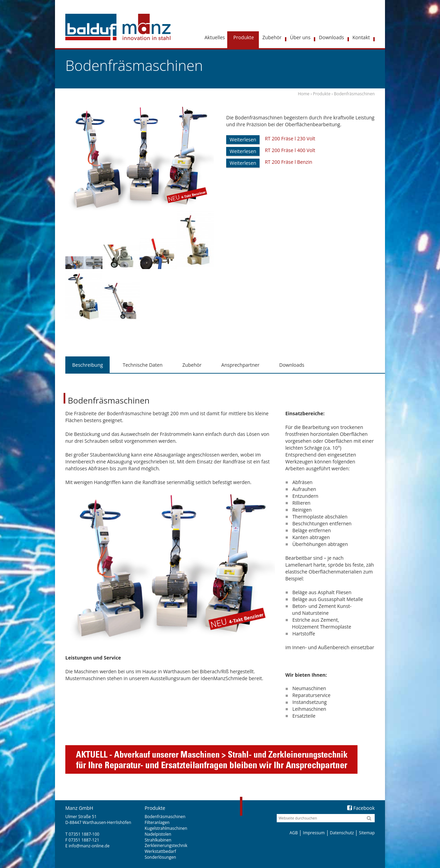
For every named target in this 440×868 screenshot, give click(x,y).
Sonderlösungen (160, 857)
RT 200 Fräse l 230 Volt (290, 138)
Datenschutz (342, 833)
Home (304, 94)
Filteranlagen (157, 822)
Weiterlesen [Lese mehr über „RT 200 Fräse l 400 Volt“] (243, 151)
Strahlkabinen (158, 840)
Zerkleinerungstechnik (166, 845)
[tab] (87, 365)
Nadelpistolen (158, 834)
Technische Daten (143, 365)
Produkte (322, 94)
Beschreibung (87, 365)
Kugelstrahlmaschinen (166, 828)
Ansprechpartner (240, 365)
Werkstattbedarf (160, 851)
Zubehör (192, 365)
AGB (294, 833)
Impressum (314, 833)
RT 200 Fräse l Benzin (288, 162)
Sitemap (367, 833)
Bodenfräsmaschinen (165, 817)
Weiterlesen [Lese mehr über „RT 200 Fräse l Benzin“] (243, 163)
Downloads (292, 365)
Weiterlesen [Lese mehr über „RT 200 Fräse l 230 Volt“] (243, 140)
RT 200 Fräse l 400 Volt (290, 150)
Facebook (361, 808)
